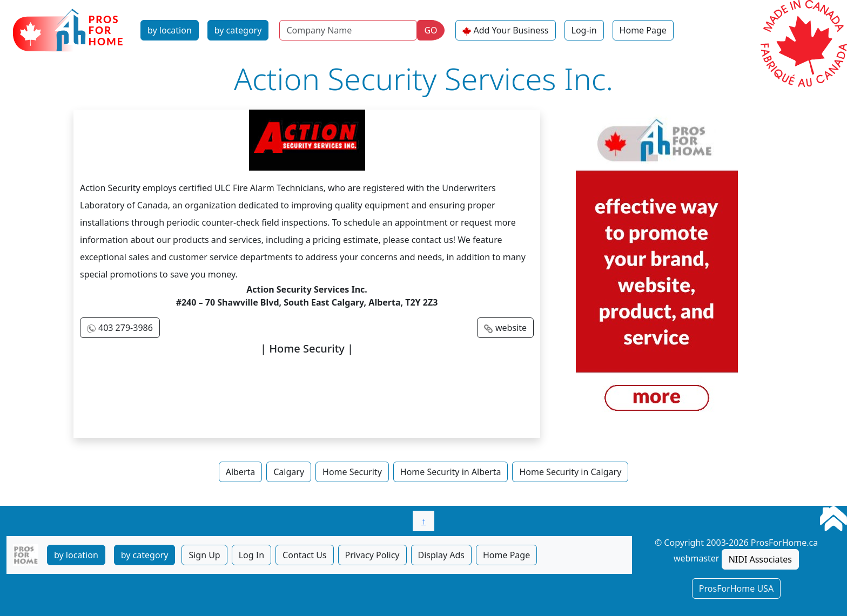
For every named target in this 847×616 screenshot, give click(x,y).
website (511, 328)
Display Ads (441, 555)
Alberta (241, 472)
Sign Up (204, 555)
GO (431, 30)
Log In (251, 555)
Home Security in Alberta (451, 472)
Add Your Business (511, 30)
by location (170, 30)
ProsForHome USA (736, 588)
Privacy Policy (372, 555)
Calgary (289, 472)
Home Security (352, 472)
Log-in (584, 30)
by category (238, 30)
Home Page (643, 30)
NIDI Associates (760, 559)
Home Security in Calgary (570, 472)
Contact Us (304, 555)
